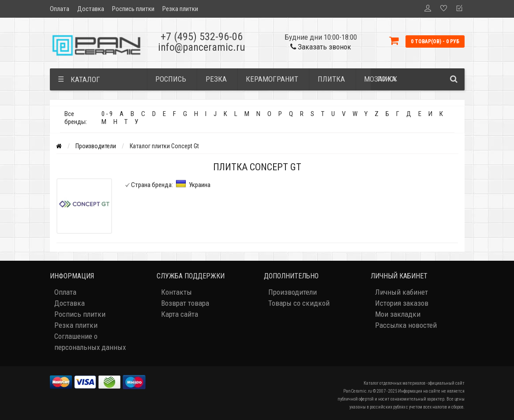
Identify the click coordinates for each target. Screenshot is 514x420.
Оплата (60, 9)
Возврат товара (185, 303)
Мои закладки (398, 314)
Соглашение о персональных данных (90, 342)
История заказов (402, 303)
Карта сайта (180, 314)
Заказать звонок (321, 47)
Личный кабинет (401, 292)
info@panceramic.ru (202, 47)
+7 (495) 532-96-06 (202, 37)
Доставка (91, 9)
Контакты (176, 292)
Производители (96, 146)
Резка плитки (180, 9)
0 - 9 (107, 114)
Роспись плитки (133, 9)
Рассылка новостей (406, 325)
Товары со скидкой (299, 303)
